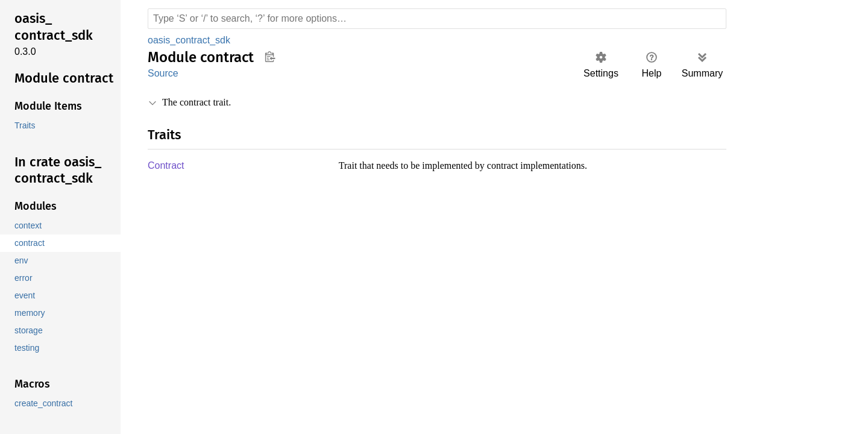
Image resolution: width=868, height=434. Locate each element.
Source (163, 73)
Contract (166, 166)
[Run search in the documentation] (437, 19)
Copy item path (270, 57)
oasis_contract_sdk (190, 40)
